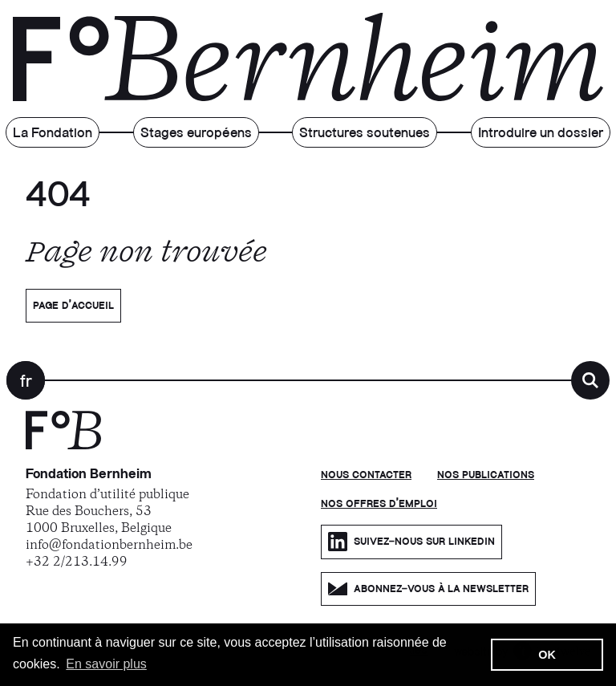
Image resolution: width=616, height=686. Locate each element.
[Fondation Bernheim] (63, 446)
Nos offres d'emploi (379, 504)
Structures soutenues (365, 134)
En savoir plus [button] (106, 664)
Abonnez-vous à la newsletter (428, 589)
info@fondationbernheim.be (109, 545)
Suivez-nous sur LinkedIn (411, 542)
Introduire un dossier (541, 134)
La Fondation (53, 134)
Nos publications (486, 475)
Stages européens (196, 134)
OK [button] (547, 655)
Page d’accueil (73, 306)
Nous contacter (366, 475)
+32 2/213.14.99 (77, 562)
